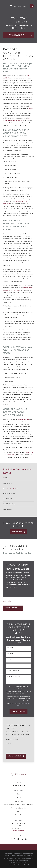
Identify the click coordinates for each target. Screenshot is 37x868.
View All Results (13, 608)
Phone (9, 659)
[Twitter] (15, 839)
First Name (10, 647)
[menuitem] (18, 478)
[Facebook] (11, 839)
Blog (18, 812)
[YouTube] (18, 839)
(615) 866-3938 (18, 785)
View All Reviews (16, 756)
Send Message (18, 712)
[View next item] (9, 601)
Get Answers (18, 532)
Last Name (10, 653)
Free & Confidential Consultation (21, 35)
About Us (18, 798)
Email (8, 665)
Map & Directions (18, 831)
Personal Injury (18, 801)
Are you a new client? (13, 671)
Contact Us (18, 815)
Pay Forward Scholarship (18, 808)
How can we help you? (14, 676)
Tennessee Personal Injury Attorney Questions (18, 805)
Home (18, 794)
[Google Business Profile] (26, 839)
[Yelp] (22, 839)
